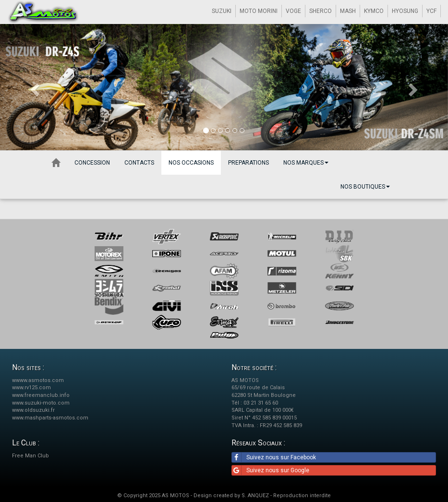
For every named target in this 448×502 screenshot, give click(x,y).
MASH (348, 11)
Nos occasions (191, 163)
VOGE (293, 11)
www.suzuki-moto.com (41, 403)
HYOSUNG (405, 11)
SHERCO (321, 11)
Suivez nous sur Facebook (274, 457)
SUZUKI (222, 11)
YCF (431, 11)
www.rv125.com (31, 388)
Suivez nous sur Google (271, 470)
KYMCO (374, 11)
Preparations (248, 163)
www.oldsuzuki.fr (33, 410)
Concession (92, 163)
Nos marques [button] (306, 163)
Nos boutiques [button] (365, 187)
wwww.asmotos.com (38, 380)
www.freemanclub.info (41, 395)
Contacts (139, 163)
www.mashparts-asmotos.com (50, 418)
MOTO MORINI (259, 11)
